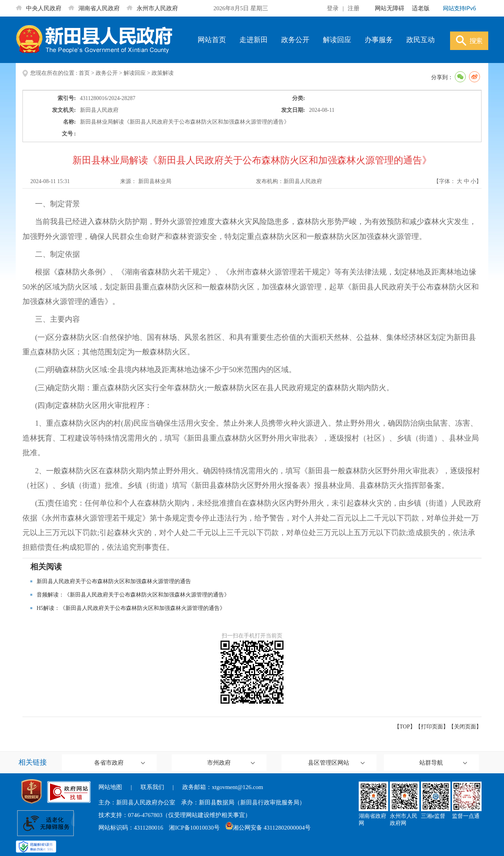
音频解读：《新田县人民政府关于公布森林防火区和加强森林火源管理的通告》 (133, 595)
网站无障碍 (390, 8)
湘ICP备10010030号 (194, 828)
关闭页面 (465, 727)
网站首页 (212, 40)
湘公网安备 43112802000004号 (268, 828)
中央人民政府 (39, 8)
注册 (354, 8)
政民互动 (421, 40)
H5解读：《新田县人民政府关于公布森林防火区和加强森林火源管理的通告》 (131, 608)
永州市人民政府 (152, 8)
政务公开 (295, 40)
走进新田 (254, 40)
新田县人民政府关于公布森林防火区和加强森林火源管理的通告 (114, 581)
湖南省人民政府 (94, 8)
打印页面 (432, 727)
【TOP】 (405, 727)
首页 (84, 73)
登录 (333, 8)
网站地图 (110, 787)
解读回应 (337, 40)
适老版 (421, 8)
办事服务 (379, 40)
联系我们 (152, 787)
